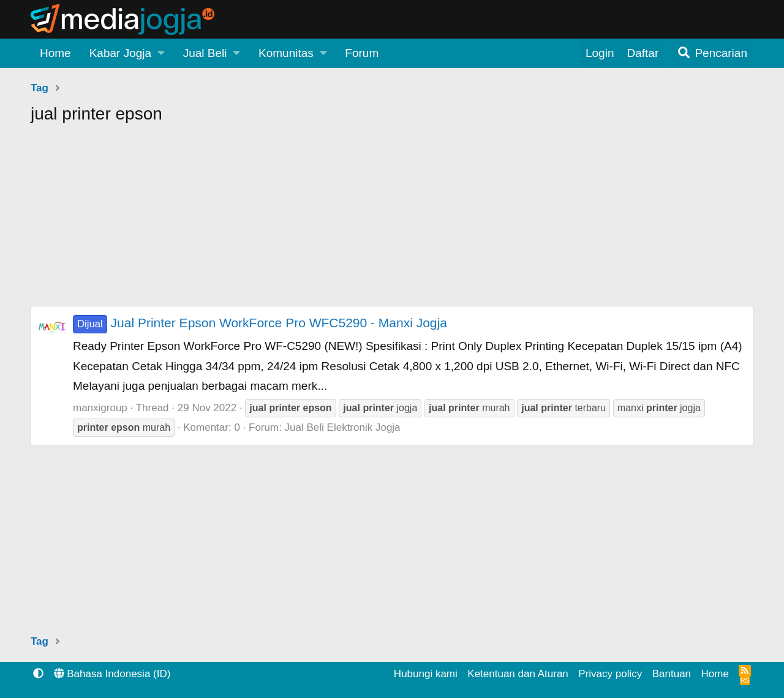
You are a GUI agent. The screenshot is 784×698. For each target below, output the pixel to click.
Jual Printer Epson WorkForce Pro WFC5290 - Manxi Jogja (260, 323)
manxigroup (100, 408)
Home (55, 53)
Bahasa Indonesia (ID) (112, 674)
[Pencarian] (712, 53)
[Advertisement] (392, 220)
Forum (362, 53)
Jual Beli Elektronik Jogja (343, 427)
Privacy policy (610, 674)
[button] (127, 53)
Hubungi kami (426, 674)
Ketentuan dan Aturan (518, 674)
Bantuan (672, 674)
